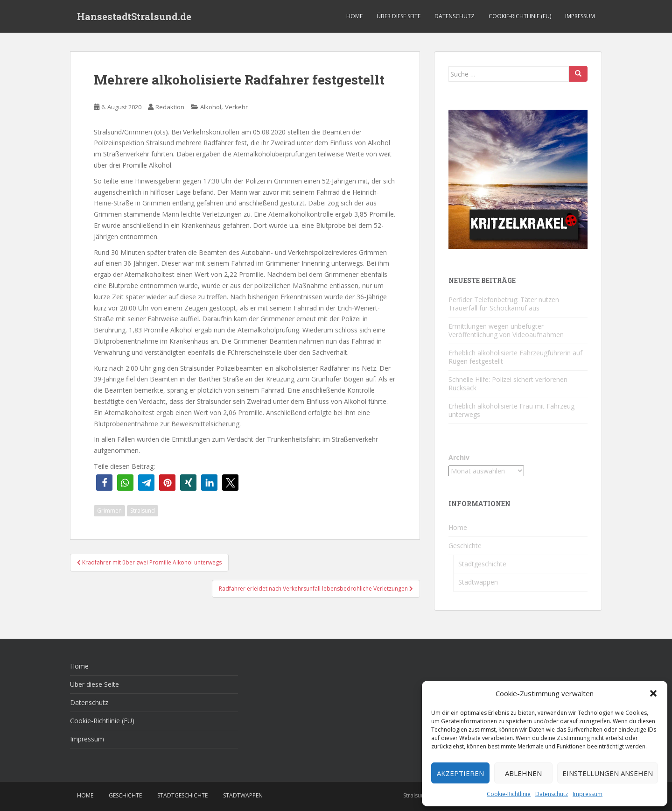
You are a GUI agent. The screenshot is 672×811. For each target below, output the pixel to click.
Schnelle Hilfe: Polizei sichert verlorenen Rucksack (508, 384)
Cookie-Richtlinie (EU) (520, 16)
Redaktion (170, 107)
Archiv (459, 457)
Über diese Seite (399, 16)
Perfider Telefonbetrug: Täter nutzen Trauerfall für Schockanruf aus (504, 304)
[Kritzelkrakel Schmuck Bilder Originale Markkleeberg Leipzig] (518, 179)
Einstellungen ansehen (608, 773)
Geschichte (465, 546)
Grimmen (109, 511)
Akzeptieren (460, 773)
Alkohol (211, 107)
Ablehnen (523, 773)
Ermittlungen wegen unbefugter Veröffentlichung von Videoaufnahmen (506, 330)
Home (354, 16)
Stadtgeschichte (482, 564)
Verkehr (236, 107)
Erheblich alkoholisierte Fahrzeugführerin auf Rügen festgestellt (515, 357)
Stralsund (143, 511)
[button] (653, 693)
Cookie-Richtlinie (509, 794)
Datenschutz (552, 794)
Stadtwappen (478, 582)
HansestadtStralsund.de (134, 16)
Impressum (588, 794)
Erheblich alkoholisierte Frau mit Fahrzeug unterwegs (511, 410)
